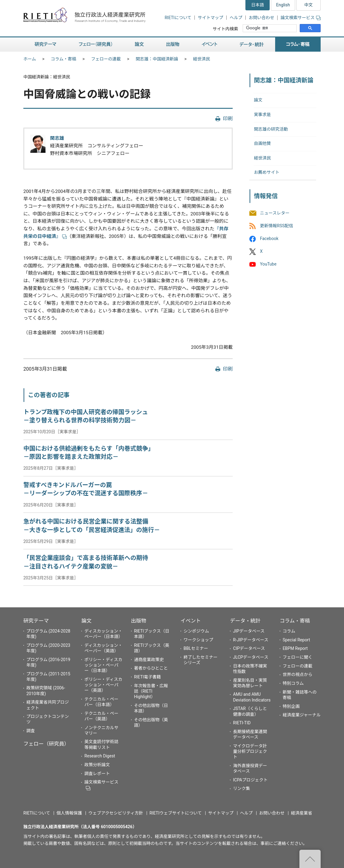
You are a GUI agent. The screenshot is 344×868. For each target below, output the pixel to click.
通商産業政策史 (149, 660)
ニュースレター (275, 213)
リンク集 (241, 788)
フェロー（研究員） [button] (96, 45)
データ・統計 (245, 621)
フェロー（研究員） (46, 744)
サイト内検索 (225, 29)
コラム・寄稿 (64, 59)
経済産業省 (302, 813)
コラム (289, 631)
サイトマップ (211, 18)
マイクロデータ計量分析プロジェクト (250, 751)
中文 (309, 5)
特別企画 (291, 706)
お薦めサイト (267, 172)
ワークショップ (198, 640)
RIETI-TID (242, 723)
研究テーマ (36, 621)
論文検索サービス (301, 18)
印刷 (228, 119)
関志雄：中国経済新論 (157, 59)
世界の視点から (298, 674)
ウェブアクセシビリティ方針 (116, 813)
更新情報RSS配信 (277, 226)
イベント (191, 621)
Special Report (296, 640)
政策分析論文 (97, 765)
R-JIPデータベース (251, 640)
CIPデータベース (249, 648)
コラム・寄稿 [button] (298, 45)
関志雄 (57, 138)
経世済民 (201, 59)
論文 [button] (139, 45)
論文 (258, 100)
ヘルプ (236, 18)
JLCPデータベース (251, 657)
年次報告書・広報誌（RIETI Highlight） (151, 691)
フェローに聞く (298, 657)
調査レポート (97, 774)
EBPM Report (295, 648)
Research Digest (100, 756)
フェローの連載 (106, 59)
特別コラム (293, 683)
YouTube (268, 264)
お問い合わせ (261, 18)
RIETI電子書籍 (148, 677)
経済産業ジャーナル (302, 715)
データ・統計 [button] (252, 45)
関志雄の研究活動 (271, 129)
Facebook (269, 238)
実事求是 (262, 115)
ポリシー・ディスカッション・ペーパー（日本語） (103, 665)
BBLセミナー (196, 648)
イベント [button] (209, 45)
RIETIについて (178, 18)
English (283, 5)
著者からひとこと (151, 668)
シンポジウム (196, 631)
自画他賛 (262, 143)
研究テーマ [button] (46, 45)
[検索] (270, 28)
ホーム (30, 59)
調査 (31, 731)
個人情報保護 (69, 813)
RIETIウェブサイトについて (176, 813)
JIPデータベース (249, 631)
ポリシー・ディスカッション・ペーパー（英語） (103, 685)
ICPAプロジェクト (250, 780)
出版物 (139, 621)
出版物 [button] (173, 45)
